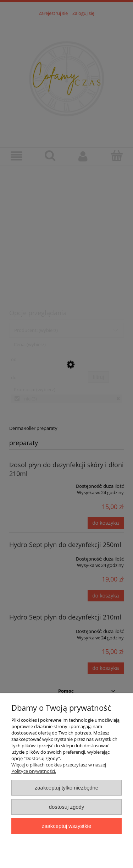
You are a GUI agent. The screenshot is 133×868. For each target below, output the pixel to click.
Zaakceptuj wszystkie (66, 826)
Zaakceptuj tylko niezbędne (66, 788)
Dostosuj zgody (67, 807)
